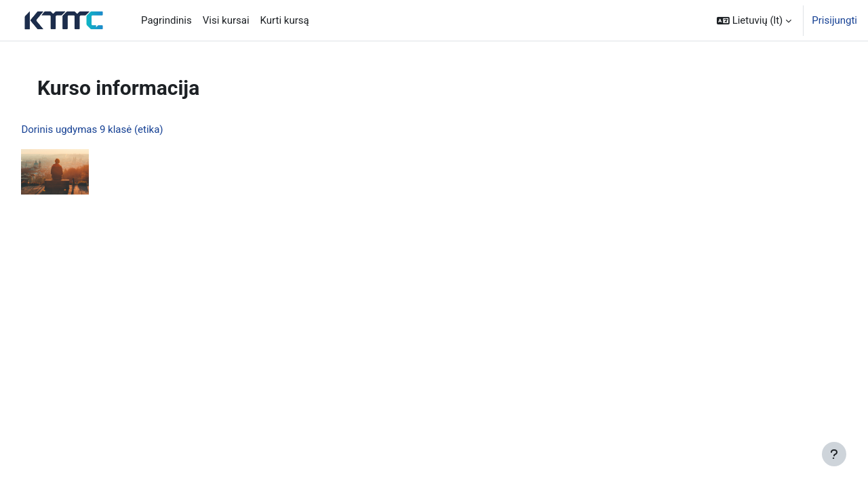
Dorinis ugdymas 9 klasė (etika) (122, 129)
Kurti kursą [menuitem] (285, 20)
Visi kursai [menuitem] (226, 20)
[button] (754, 20)
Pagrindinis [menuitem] (166, 20)
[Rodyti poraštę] (834, 454)
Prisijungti (834, 20)
